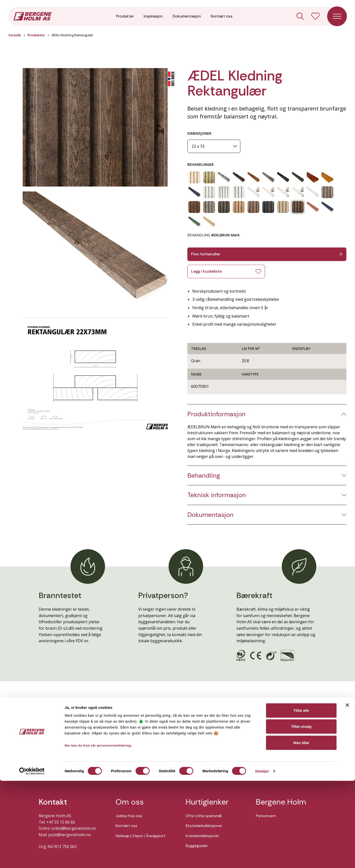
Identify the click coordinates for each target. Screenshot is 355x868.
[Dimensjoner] (214, 146)
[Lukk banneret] (347, 792)
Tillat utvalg (301, 814)
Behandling (204, 476)
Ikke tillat (301, 830)
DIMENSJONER (199, 133)
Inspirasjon (153, 17)
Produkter (125, 17)
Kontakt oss (222, 17)
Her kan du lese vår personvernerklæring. (98, 832)
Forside (15, 35)
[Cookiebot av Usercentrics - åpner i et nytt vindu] (32, 858)
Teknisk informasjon (217, 495)
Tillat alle (301, 797)
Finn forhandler (267, 254)
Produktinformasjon (216, 414)
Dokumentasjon (187, 17)
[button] (95, 127)
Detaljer (262, 858)
